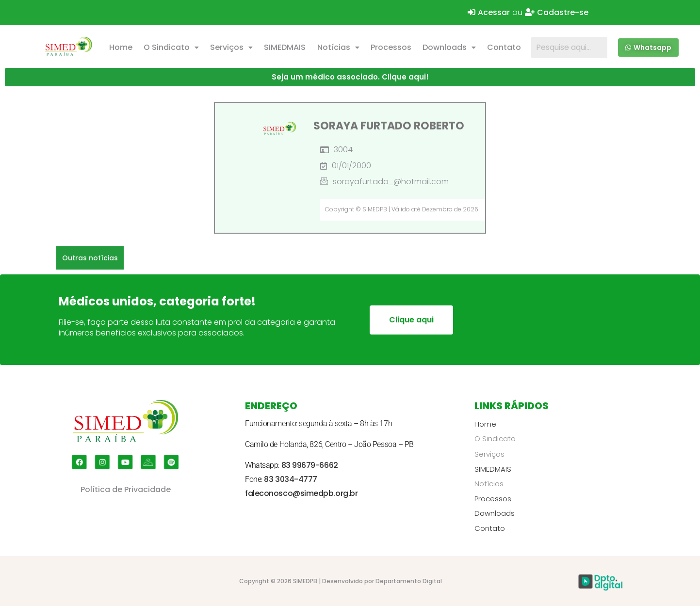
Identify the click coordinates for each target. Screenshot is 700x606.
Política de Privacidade (126, 489)
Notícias (338, 47)
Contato (504, 47)
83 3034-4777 (291, 479)
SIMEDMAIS (285, 47)
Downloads (449, 47)
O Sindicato (171, 47)
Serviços (231, 47)
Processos (391, 47)
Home (121, 47)
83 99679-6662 (310, 465)
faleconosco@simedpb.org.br (301, 493)
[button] (171, 48)
